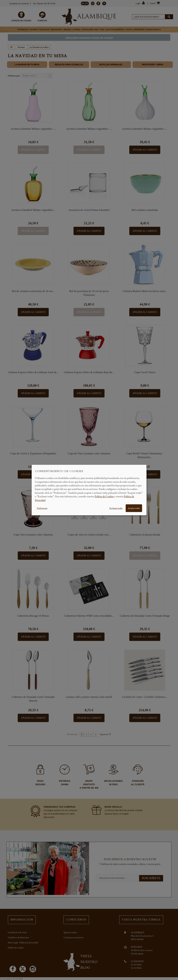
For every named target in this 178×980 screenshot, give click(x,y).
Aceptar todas (134, 508)
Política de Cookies (104, 496)
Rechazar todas (116, 508)
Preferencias (42, 508)
